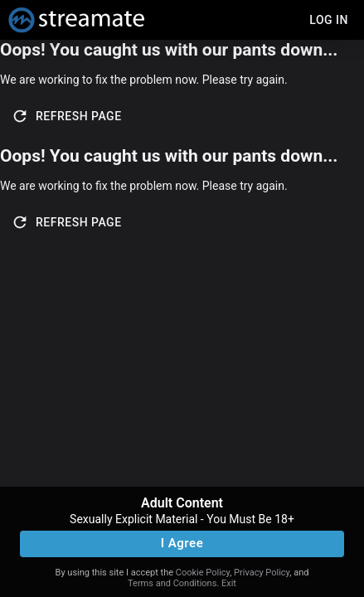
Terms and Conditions (172, 583)
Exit (229, 583)
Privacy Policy (262, 573)
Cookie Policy (203, 573)
